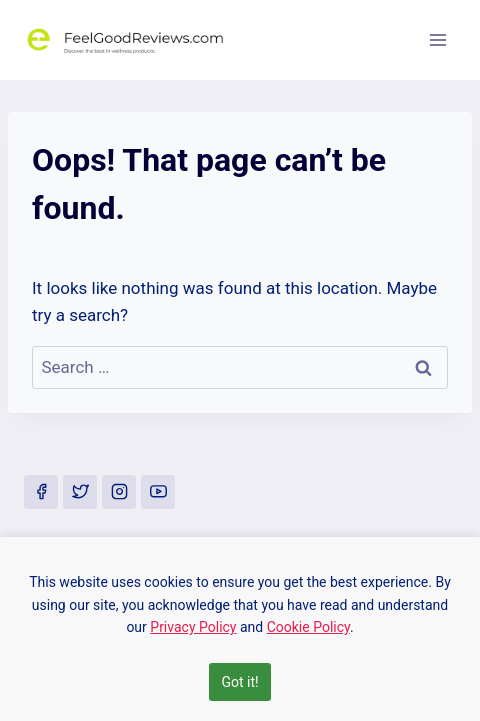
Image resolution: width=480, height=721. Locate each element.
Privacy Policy (193, 627)
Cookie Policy (308, 627)
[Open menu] (437, 39)
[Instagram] (119, 492)
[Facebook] (41, 492)
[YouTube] (158, 492)
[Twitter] (80, 492)
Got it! (239, 682)
